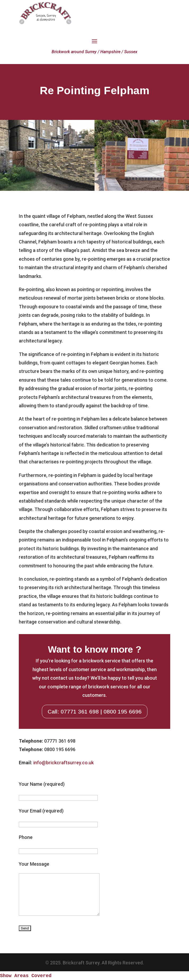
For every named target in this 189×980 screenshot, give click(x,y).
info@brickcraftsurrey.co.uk (64, 763)
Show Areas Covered (26, 976)
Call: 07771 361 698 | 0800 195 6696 (95, 712)
